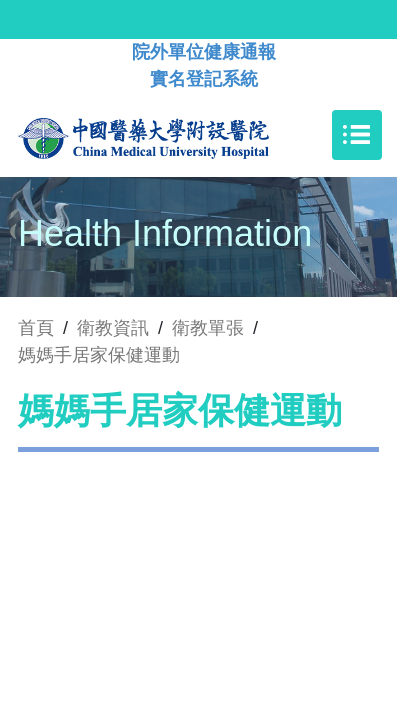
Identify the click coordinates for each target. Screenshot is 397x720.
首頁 (36, 328)
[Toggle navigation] (357, 135)
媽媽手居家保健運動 (99, 355)
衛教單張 (208, 328)
